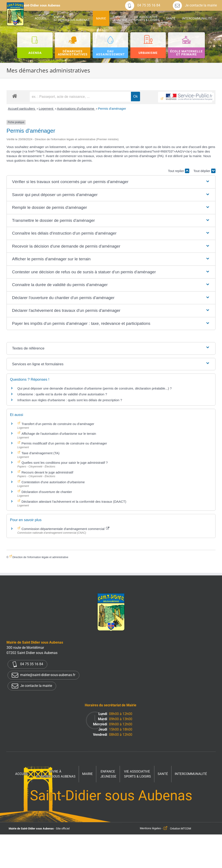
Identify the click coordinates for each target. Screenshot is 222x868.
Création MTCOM (180, 829)
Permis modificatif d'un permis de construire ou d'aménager (64, 443)
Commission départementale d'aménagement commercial (65, 529)
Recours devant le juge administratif (47, 472)
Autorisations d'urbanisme (76, 109)
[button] (111, 182)
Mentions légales (150, 829)
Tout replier (179, 171)
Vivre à (56, 774)
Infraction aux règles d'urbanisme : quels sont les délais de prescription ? (70, 400)
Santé (163, 774)
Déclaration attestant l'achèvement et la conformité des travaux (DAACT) (73, 502)
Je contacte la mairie (195, 5)
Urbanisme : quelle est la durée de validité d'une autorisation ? (62, 394)
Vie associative (137, 774)
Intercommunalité (191, 774)
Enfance (108, 774)
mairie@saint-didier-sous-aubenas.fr (43, 675)
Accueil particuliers (22, 109)
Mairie (87, 774)
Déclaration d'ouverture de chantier (46, 492)
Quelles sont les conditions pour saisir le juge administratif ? (64, 463)
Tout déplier (204, 171)
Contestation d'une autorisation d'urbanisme (53, 482)
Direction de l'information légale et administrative (40, 557)
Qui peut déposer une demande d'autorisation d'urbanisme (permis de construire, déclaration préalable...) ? (95, 388)
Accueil (22, 774)
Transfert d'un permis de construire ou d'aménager (57, 424)
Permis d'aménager (112, 109)
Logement (47, 109)
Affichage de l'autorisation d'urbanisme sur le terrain (58, 434)
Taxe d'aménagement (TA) (40, 453)
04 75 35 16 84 (143, 5)
